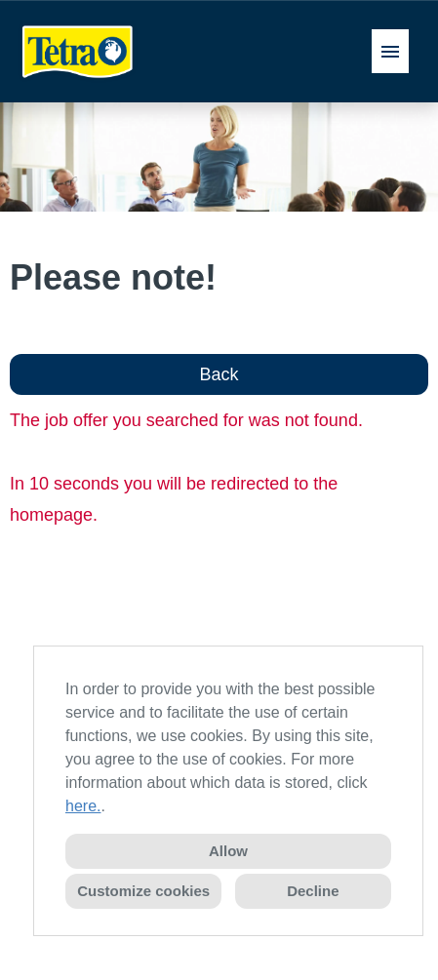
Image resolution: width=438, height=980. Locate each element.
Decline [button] (313, 891)
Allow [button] (228, 851)
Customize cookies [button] (143, 891)
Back (219, 374)
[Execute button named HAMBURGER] (390, 51)
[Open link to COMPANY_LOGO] (78, 51)
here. (83, 806)
